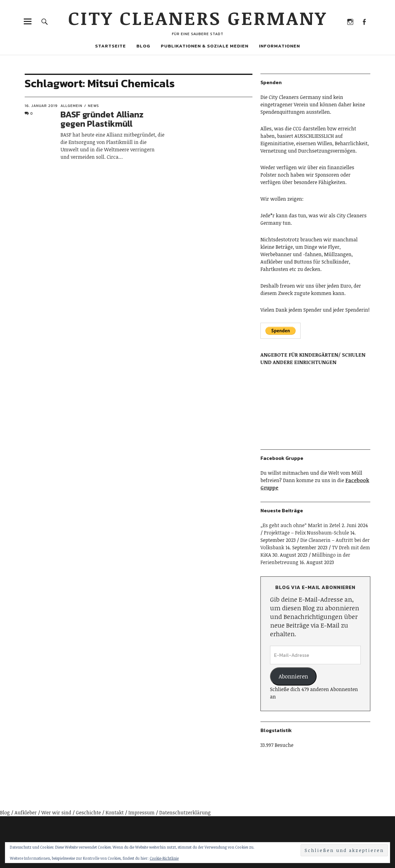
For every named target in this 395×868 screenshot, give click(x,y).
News (94, 106)
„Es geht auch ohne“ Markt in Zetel (300, 525)
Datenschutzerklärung (185, 813)
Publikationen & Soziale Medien (205, 46)
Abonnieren (293, 676)
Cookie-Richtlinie (164, 858)
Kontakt (115, 813)
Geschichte (88, 813)
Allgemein (71, 106)
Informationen (279, 46)
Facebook (364, 21)
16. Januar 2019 (41, 106)
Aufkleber (26, 813)
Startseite (110, 46)
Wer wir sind (56, 813)
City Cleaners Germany (198, 18)
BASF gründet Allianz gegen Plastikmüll (102, 119)
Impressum (141, 813)
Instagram (350, 21)
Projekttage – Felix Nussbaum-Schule (306, 533)
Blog (143, 46)
